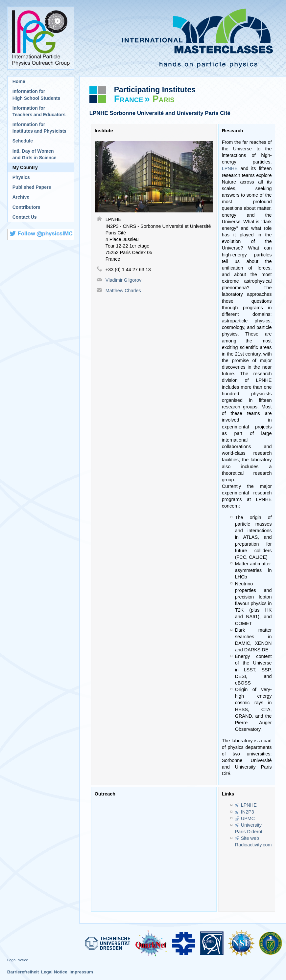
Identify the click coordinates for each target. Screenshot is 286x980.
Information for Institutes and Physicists (39, 128)
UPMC (248, 818)
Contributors (26, 207)
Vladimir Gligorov (124, 280)
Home (19, 81)
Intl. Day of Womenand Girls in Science (35, 154)
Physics (21, 177)
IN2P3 (248, 812)
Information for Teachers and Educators (39, 111)
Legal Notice (18, 960)
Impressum (81, 972)
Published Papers (32, 187)
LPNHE (230, 168)
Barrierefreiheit (23, 972)
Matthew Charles (123, 291)
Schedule (23, 141)
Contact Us (25, 217)
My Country (25, 167)
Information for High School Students (36, 95)
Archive (21, 197)
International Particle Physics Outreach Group (41, 38)
